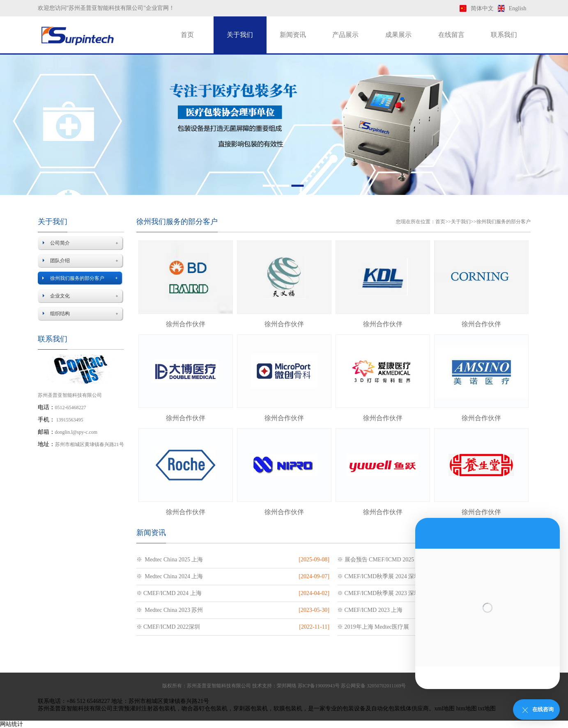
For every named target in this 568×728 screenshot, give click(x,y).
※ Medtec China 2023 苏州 (170, 610)
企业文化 (60, 296)
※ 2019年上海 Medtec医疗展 (373, 627)
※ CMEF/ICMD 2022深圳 (168, 627)
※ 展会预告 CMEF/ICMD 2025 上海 (382, 560)
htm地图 (467, 709)
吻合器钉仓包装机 (205, 709)
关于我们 (240, 35)
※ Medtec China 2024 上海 (170, 576)
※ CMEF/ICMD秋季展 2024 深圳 (378, 576)
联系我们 (504, 35)
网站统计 (11, 724)
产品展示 (345, 35)
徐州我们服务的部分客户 (77, 278)
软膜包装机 (288, 709)
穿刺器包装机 (251, 709)
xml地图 (445, 709)
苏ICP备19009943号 (319, 686)
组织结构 (60, 314)
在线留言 (451, 35)
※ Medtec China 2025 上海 (170, 560)
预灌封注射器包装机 (150, 709)
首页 (187, 35)
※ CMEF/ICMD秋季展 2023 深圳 (378, 593)
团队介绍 (60, 261)
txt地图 (487, 709)
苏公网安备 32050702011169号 (373, 686)
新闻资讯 (293, 35)
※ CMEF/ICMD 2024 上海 (169, 593)
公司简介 (60, 243)
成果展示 (398, 35)
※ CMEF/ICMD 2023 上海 (370, 610)
